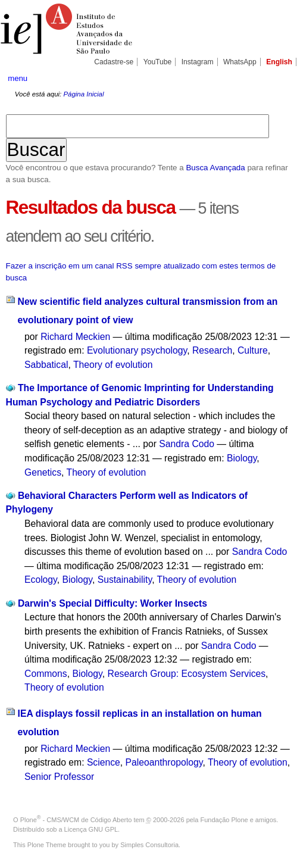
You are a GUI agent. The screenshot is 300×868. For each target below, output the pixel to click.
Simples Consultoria (149, 845)
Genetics (43, 472)
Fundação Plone (224, 820)
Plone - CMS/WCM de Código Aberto (76, 820)
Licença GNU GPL (91, 829)
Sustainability (125, 580)
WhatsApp (240, 62)
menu (18, 78)
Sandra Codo (187, 444)
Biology (242, 458)
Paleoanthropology (164, 762)
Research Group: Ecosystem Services (187, 674)
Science (104, 762)
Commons (46, 674)
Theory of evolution (113, 365)
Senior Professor (59, 777)
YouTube (158, 62)
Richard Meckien (75, 337)
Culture (253, 350)
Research (212, 350)
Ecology (41, 580)
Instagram (198, 62)
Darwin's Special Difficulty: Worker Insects (112, 603)
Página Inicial (83, 94)
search (279, 78)
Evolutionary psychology (137, 350)
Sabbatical (46, 365)
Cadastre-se (114, 62)
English (279, 62)
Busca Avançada (215, 168)
